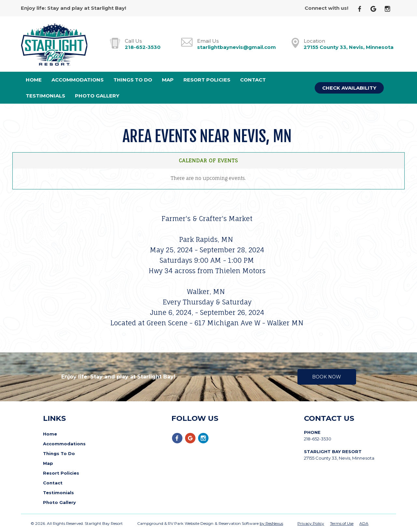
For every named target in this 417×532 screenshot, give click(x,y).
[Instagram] (390, 8)
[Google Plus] (376, 8)
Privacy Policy (311, 523)
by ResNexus (271, 523)
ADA (364, 523)
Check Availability (349, 88)
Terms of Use (342, 523)
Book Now (327, 377)
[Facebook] (362, 8)
